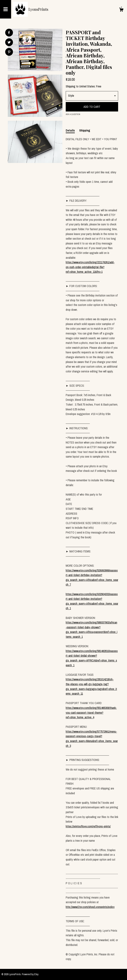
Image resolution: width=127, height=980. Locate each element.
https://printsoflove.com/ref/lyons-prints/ (88, 826)
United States (87, 86)
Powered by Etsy (30, 974)
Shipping (85, 130)
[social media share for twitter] (9, 43)
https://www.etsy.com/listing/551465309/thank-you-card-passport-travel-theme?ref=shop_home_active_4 (91, 712)
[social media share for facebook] (9, 33)
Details (70, 130)
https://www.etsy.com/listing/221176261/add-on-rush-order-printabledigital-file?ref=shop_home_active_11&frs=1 (90, 267)
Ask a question (73, 114)
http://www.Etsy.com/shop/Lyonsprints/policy (90, 907)
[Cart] (121, 10)
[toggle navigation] (6, 9)
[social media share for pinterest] (9, 52)
